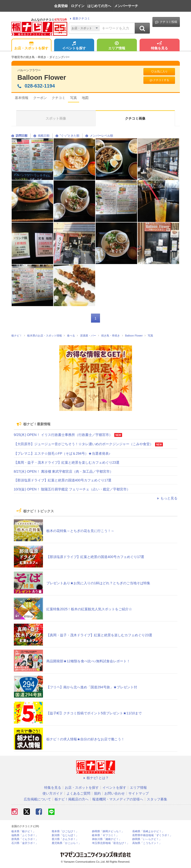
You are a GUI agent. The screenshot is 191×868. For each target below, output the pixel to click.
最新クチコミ (79, 18)
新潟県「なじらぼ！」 (65, 835)
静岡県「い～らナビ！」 (147, 839)
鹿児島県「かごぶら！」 (66, 843)
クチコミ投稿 (166, 22)
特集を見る (159, 46)
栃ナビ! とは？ (96, 778)
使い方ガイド (53, 793)
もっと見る (167, 498)
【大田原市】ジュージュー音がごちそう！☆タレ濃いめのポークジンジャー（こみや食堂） (83, 444)
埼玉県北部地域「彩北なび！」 (111, 843)
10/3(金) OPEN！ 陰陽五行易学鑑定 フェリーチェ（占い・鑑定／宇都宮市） (72, 489)
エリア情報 (117, 46)
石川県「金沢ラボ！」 (25, 843)
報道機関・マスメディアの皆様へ (118, 799)
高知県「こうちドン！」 (147, 843)
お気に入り (159, 72)
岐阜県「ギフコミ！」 (105, 835)
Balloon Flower (42, 77)
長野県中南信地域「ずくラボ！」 (152, 835)
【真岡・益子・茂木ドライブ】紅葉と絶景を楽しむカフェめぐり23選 (67, 462)
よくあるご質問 (78, 793)
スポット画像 (56, 118)
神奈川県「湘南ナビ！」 (107, 839)
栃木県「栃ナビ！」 (23, 831)
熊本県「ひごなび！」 (65, 831)
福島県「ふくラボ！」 (25, 835)
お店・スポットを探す (31, 46)
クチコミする (159, 80)
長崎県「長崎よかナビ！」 (148, 831)
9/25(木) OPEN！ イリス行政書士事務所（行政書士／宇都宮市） (63, 435)
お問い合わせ (115, 793)
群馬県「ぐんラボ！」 (25, 839)
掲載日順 (42, 136)
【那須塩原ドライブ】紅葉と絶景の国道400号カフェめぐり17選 (63, 480)
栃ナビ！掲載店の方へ (72, 799)
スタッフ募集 (157, 799)
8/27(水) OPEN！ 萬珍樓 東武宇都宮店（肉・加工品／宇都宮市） (64, 471)
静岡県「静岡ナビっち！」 (108, 831)
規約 (97, 793)
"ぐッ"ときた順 (68, 136)
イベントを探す (74, 46)
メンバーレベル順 (99, 136)
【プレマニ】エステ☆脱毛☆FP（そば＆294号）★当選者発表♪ (62, 453)
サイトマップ (139, 793)
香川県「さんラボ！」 (65, 839)
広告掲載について (37, 799)
